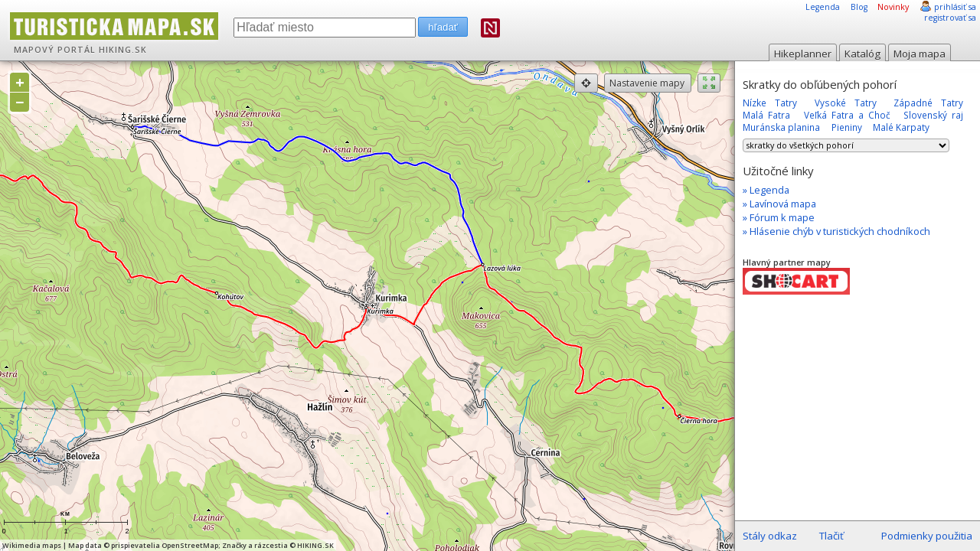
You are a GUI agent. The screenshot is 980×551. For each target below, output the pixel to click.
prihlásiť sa (955, 7)
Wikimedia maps (32, 545)
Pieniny (847, 127)
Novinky (893, 7)
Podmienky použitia (927, 536)
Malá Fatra (766, 115)
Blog (859, 7)
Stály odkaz (770, 536)
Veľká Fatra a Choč (847, 115)
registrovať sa (950, 18)
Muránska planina (781, 127)
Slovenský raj (933, 115)
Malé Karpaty (901, 127)
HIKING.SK (123, 50)
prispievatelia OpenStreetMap (165, 545)
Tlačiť (831, 536)
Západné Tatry (928, 103)
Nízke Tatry (770, 103)
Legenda (823, 7)
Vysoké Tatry (846, 103)
